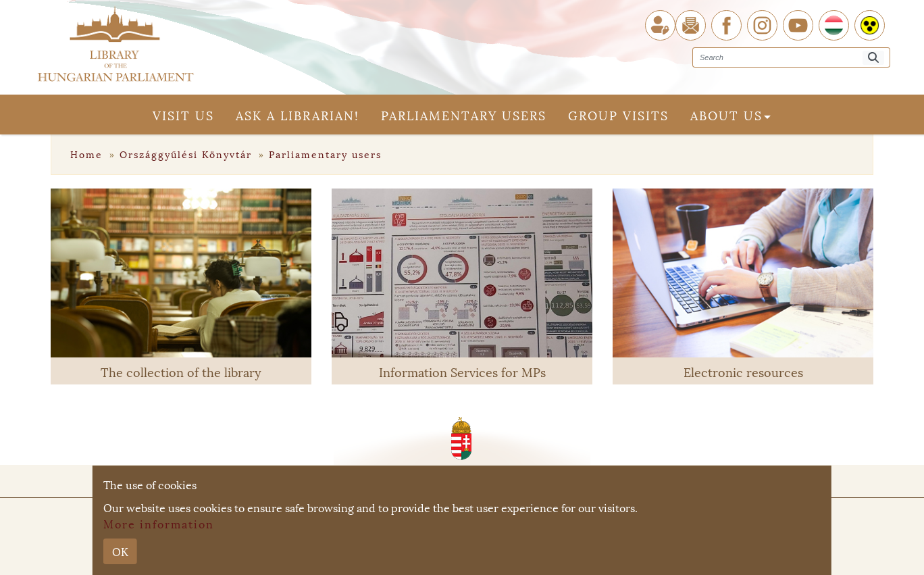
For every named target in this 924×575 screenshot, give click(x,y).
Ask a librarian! (298, 115)
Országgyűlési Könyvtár (188, 154)
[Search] (873, 58)
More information (159, 523)
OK (120, 551)
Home (88, 154)
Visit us (183, 115)
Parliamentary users (464, 115)
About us (730, 115)
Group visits (618, 115)
